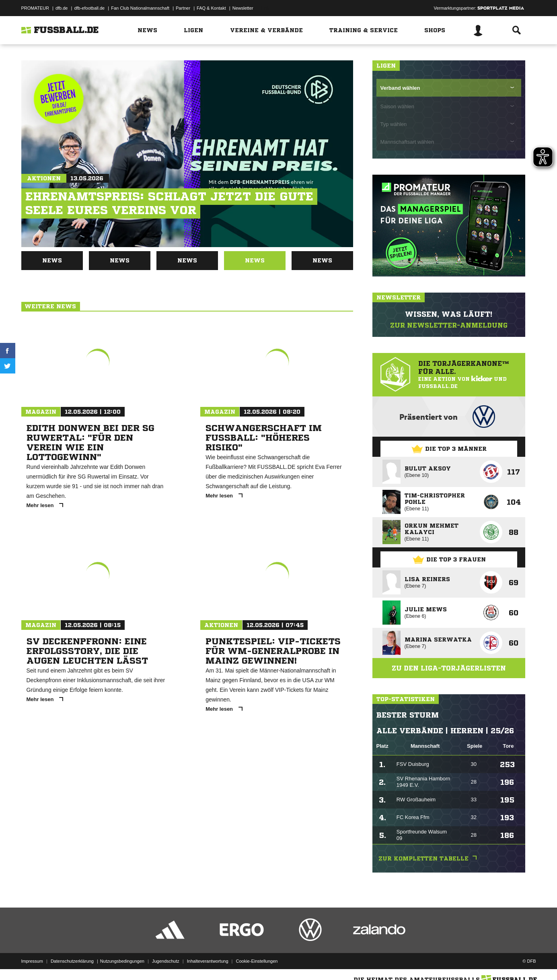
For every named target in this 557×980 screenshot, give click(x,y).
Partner (183, 8)
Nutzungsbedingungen (122, 961)
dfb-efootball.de (89, 8)
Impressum (32, 961)
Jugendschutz (166, 961)
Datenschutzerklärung (72, 961)
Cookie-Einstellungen (257, 961)
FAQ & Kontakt (211, 8)
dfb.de (62, 8)
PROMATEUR (35, 8)
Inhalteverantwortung (208, 961)
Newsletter (243, 8)
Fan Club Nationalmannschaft (140, 8)
